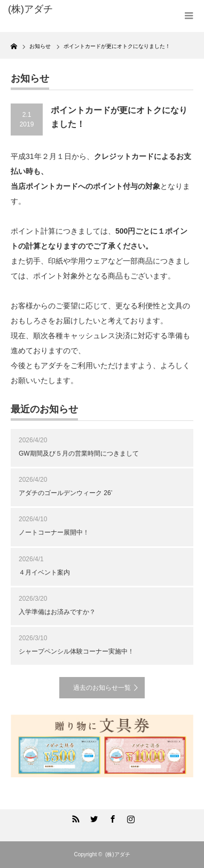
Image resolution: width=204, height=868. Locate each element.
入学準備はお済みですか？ (57, 612)
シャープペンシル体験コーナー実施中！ (76, 651)
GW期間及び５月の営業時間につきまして (79, 453)
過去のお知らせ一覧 (102, 688)
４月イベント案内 (44, 572)
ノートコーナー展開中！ (54, 532)
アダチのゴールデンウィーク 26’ (65, 493)
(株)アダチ (118, 854)
